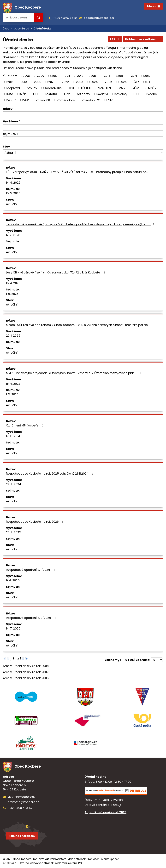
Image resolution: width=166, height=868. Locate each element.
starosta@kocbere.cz (23, 802)
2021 (51, 82)
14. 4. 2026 (13, 183)
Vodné (152, 94)
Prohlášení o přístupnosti (103, 859)
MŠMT (137, 88)
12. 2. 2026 (13, 235)
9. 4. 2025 (13, 580)
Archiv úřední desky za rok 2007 (26, 672)
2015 (121, 76)
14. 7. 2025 (13, 628)
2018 (10, 82)
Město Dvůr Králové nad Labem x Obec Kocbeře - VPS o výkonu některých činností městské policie (80, 325)
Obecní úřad (21, 29)
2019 (24, 82)
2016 (134, 76)
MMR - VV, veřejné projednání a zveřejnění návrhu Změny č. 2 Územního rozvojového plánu (74, 373)
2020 (38, 82)
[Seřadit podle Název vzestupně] (16, 108)
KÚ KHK (86, 88)
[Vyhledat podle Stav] (83, 153)
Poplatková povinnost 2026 (106, 812)
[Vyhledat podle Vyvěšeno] (83, 128)
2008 (26, 76)
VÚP (26, 100)
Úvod (6, 29)
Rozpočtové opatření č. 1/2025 (31, 570)
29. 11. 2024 (14, 484)
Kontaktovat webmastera (50, 859)
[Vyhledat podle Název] (83, 115)
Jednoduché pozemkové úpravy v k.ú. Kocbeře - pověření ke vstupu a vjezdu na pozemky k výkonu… (81, 224)
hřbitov (32, 88)
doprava (14, 88)
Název (9, 109)
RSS (115, 39)
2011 (67, 76)
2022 (65, 82)
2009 (41, 76)
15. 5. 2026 (13, 193)
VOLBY (12, 100)
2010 (54, 76)
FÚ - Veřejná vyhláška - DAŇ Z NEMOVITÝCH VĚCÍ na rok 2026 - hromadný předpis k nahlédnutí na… (80, 172)
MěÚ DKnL (105, 88)
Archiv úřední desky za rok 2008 (26, 666)
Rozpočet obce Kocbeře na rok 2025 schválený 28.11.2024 (50, 474)
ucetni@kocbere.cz (22, 797)
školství (103, 94)
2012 (80, 76)
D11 (148, 82)
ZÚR (110, 100)
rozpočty (83, 94)
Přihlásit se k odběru (143, 39)
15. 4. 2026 (13, 283)
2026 (123, 82)
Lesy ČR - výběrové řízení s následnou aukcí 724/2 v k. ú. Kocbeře (56, 272)
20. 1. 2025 (13, 336)
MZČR (152, 88)
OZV (67, 94)
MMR (122, 88)
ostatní (52, 94)
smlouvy (121, 94)
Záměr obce (66, 100)
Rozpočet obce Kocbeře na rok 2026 (35, 522)
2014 (107, 76)
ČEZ (136, 82)
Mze (10, 94)
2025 (109, 82)
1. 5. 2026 (12, 294)
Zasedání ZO (91, 100)
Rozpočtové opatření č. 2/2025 (32, 618)
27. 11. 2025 (14, 532)
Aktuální (12, 204)
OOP (36, 94)
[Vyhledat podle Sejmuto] (83, 140)
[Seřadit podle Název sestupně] (16, 109)
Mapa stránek (77, 859)
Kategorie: (10, 75)
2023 (80, 82)
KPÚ (71, 88)
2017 (147, 76)
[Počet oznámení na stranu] (157, 660)
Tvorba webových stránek (37, 863)
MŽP (23, 94)
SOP (137, 94)
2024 (94, 82)
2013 (94, 76)
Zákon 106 (43, 100)
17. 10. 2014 (13, 436)
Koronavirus (53, 88)
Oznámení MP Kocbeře (25, 425)
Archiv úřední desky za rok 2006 (26, 678)
